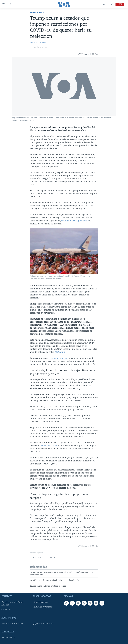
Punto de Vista (8, 638)
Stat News (60, 352)
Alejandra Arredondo (39, 43)
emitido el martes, (58, 358)
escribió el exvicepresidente (75, 221)
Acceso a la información (12, 624)
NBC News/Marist (48, 446)
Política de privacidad (42, 607)
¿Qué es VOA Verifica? (43, 624)
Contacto (6, 610)
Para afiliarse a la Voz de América (12, 603)
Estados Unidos (38, 13)
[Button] (84, 54)
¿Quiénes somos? (40, 602)
